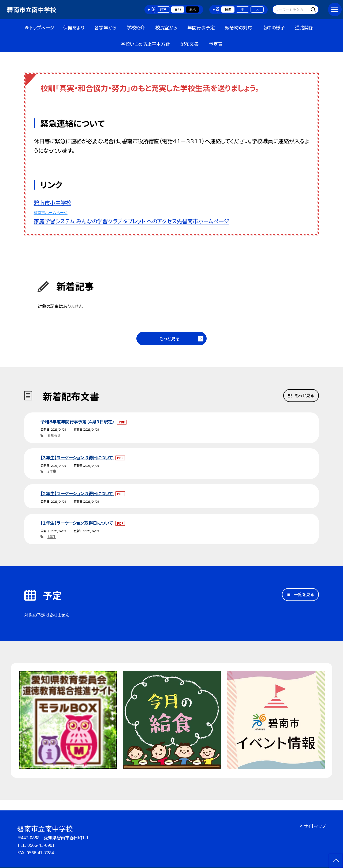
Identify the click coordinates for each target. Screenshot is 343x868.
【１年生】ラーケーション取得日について (77, 523)
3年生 (52, 471)
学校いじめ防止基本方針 (145, 44)
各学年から (105, 27)
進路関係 (304, 27)
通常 (163, 9)
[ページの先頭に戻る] (336, 861)
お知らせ (54, 435)
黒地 (192, 9)
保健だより (74, 27)
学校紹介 (136, 27)
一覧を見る (304, 594)
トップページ (42, 27)
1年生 (52, 537)
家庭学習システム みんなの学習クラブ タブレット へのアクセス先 (108, 221)
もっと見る (169, 338)
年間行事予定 (201, 27)
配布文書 (189, 44)
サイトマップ (315, 826)
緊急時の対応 (239, 27)
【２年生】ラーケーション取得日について (77, 493)
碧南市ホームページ (51, 213)
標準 (228, 9)
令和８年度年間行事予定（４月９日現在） (78, 422)
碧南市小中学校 (53, 202)
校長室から (166, 27)
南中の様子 (274, 27)
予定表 (216, 44)
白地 (178, 9)
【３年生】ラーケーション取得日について (77, 457)
